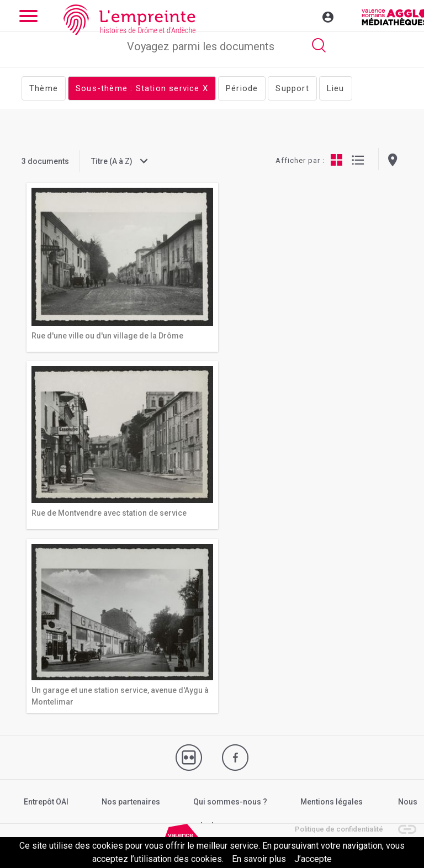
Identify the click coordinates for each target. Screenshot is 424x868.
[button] (402, 824)
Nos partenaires (131, 802)
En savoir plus (259, 859)
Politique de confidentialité (339, 829)
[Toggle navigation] (304, 15)
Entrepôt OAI (46, 802)
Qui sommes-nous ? (230, 802)
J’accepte (313, 859)
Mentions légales (332, 802)
